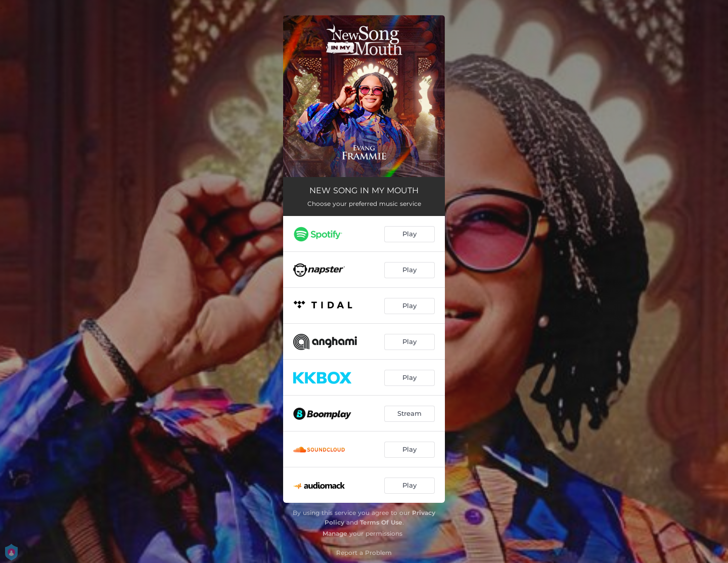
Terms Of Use (381, 522)
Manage (335, 533)
